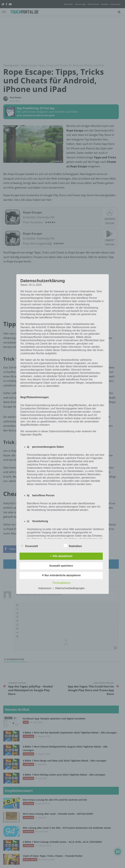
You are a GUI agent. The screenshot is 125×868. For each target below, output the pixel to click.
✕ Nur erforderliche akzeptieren (61, 575)
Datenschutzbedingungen (70, 588)
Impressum (45, 588)
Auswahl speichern (61, 566)
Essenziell (29, 546)
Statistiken (73, 546)
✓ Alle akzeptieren (61, 556)
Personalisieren (62, 583)
